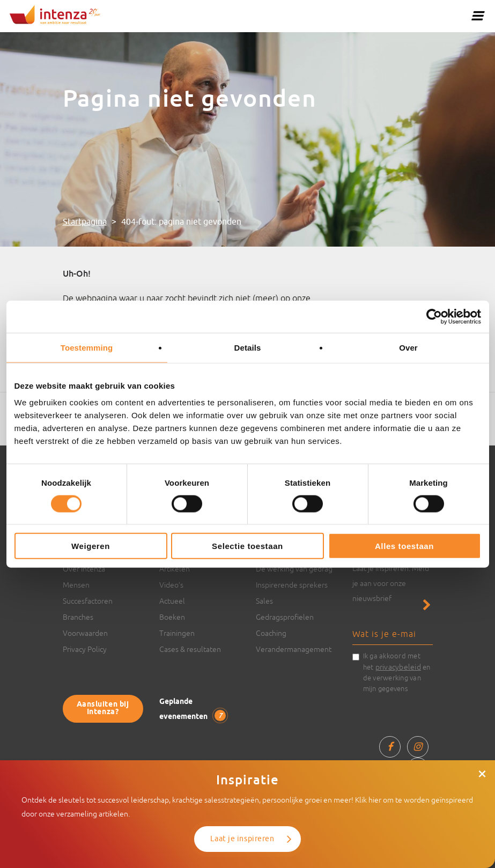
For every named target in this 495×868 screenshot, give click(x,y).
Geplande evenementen (193, 710)
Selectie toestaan (247, 546)
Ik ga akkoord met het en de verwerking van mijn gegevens (397, 672)
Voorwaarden (85, 633)
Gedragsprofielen (285, 617)
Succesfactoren (88, 601)
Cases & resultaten (190, 649)
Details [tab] (248, 347)
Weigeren (91, 546)
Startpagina (85, 222)
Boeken (172, 617)
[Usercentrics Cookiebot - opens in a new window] (434, 316)
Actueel (172, 601)
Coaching (271, 633)
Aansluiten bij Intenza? (103, 709)
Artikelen (175, 569)
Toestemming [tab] (87, 347)
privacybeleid (398, 667)
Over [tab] (408, 347)
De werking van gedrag (294, 569)
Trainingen (177, 633)
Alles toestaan (404, 546)
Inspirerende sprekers (292, 585)
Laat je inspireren (242, 839)
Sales (264, 601)
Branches (78, 617)
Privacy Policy (85, 649)
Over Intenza (84, 569)
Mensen (76, 585)
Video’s (171, 585)
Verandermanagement (294, 649)
